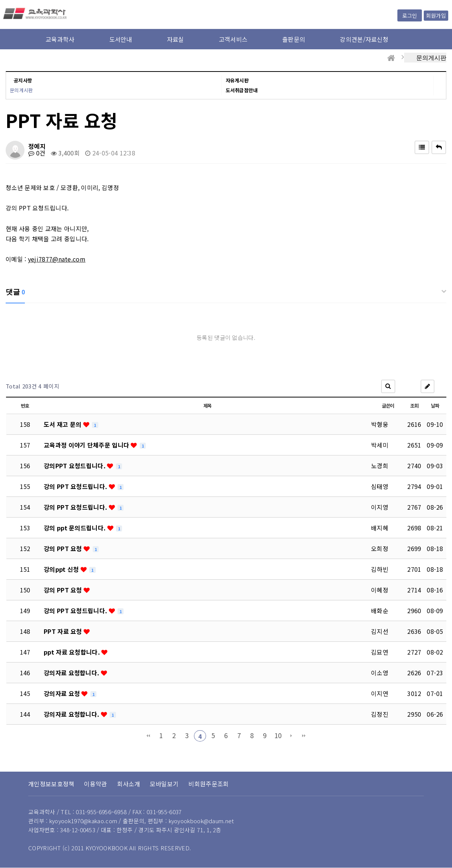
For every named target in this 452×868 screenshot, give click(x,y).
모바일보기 (164, 784)
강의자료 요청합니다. (72, 673)
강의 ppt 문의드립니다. (76, 528)
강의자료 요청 (63, 693)
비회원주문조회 (208, 784)
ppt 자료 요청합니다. (73, 652)
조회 (414, 406)
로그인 (410, 15)
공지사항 (23, 80)
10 (278, 735)
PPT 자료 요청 (64, 631)
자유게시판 (237, 80)
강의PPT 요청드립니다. (75, 466)
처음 (148, 736)
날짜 (435, 406)
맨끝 (304, 736)
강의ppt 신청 (62, 569)
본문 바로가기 (0, 0)
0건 (37, 153)
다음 (291, 736)
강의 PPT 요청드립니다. (76, 486)
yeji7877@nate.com (57, 259)
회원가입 (436, 15)
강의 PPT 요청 (64, 548)
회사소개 (129, 784)
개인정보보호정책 (51, 784)
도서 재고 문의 (63, 424)
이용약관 (95, 784)
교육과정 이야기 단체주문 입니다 (87, 445)
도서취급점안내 (242, 90)
